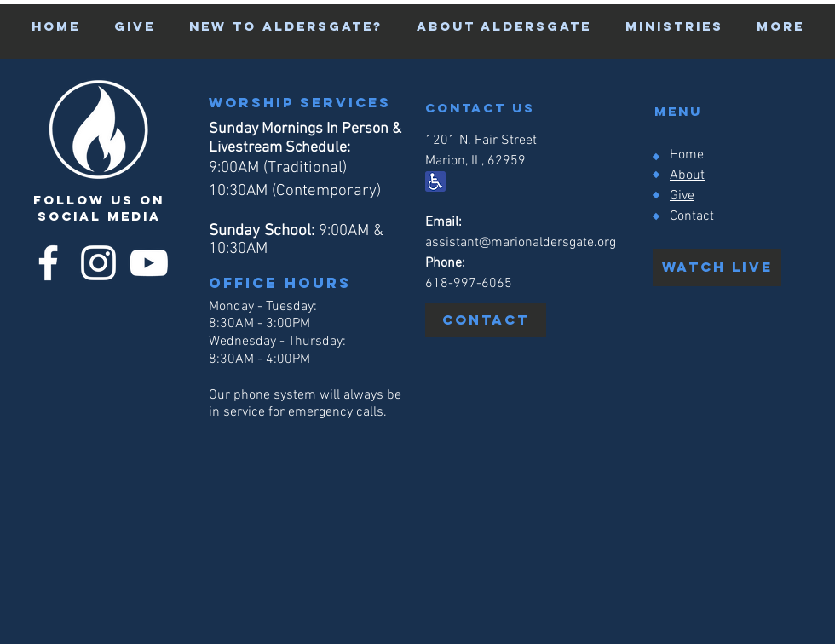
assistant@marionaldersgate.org (521, 243)
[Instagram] (98, 263)
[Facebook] (48, 263)
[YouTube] (149, 263)
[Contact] (486, 320)
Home (687, 155)
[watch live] (717, 267)
